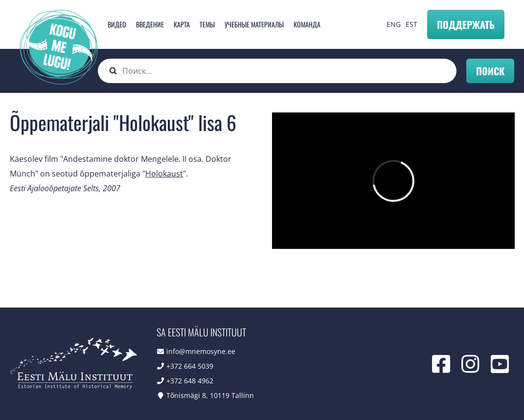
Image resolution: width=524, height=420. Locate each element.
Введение (150, 24)
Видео (117, 24)
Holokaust (164, 174)
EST (411, 24)
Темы (207, 24)
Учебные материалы (254, 24)
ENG (394, 24)
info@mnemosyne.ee (201, 351)
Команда (307, 24)
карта (182, 24)
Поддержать (466, 24)
